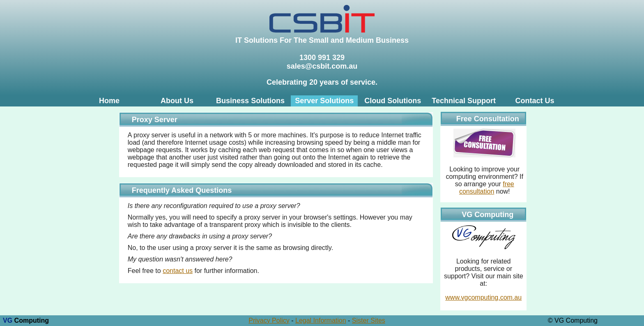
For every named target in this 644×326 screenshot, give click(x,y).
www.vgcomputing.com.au (483, 297)
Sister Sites (369, 320)
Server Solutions (324, 101)
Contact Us (535, 101)
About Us (177, 101)
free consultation (487, 188)
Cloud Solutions (393, 101)
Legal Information (321, 320)
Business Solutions (250, 101)
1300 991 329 (322, 58)
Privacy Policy (269, 320)
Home (109, 101)
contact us (178, 271)
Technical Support (464, 101)
